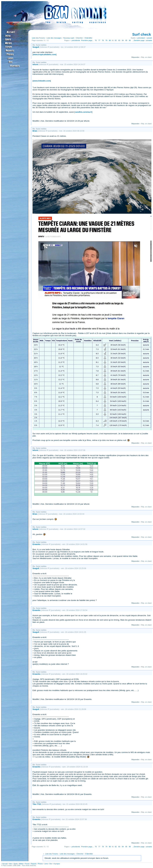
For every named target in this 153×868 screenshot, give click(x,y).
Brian (35, 131)
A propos (57, 864)
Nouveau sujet (69, 38)
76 (96, 40)
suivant (149, 38)
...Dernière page (139, 40)
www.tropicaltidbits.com (45, 54)
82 (116, 40)
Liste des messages (54, 38)
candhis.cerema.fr (83, 112)
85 (126, 40)
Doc (51, 864)
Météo (21, 864)
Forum (27, 864)
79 (106, 40)
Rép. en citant (146, 57)
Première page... (87, 40)
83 (119, 40)
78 (103, 40)
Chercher (79, 38)
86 (130, 40)
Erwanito (36, 544)
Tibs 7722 (37, 804)
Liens (46, 864)
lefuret (35, 64)
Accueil (5, 864)
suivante (149, 40)
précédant (141, 38)
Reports (34, 864)
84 (123, 40)
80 (110, 40)
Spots (16, 864)
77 (99, 40)
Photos (40, 864)
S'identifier (88, 38)
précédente (76, 40)
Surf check (142, 34)
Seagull (36, 47)
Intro (10, 864)
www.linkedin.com (42, 81)
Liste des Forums (38, 38)
